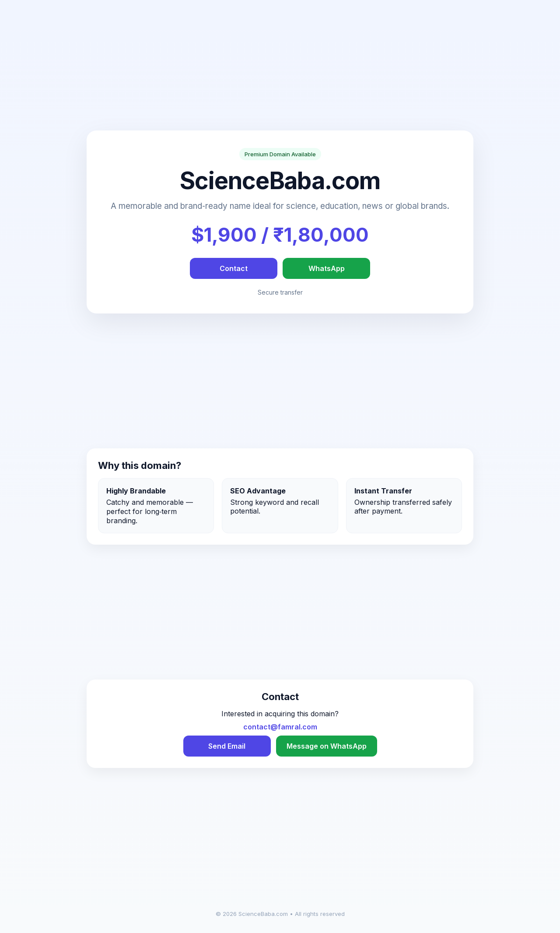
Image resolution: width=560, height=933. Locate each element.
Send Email (227, 746)
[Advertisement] (280, 69)
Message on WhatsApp (327, 746)
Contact (234, 268)
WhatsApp (327, 268)
